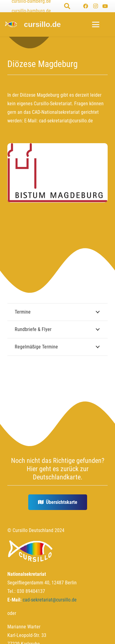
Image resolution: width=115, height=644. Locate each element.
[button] (67, 6)
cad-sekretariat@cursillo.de (66, 121)
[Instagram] (95, 6)
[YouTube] (105, 6)
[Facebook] (86, 6)
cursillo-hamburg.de (31, 11)
